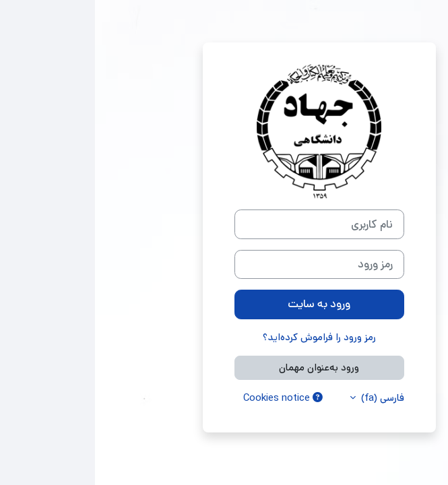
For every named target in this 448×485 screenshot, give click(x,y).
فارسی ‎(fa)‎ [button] (286, 398)
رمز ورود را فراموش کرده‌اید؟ (224, 337)
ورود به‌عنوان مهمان (224, 367)
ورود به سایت (224, 304)
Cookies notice (188, 398)
